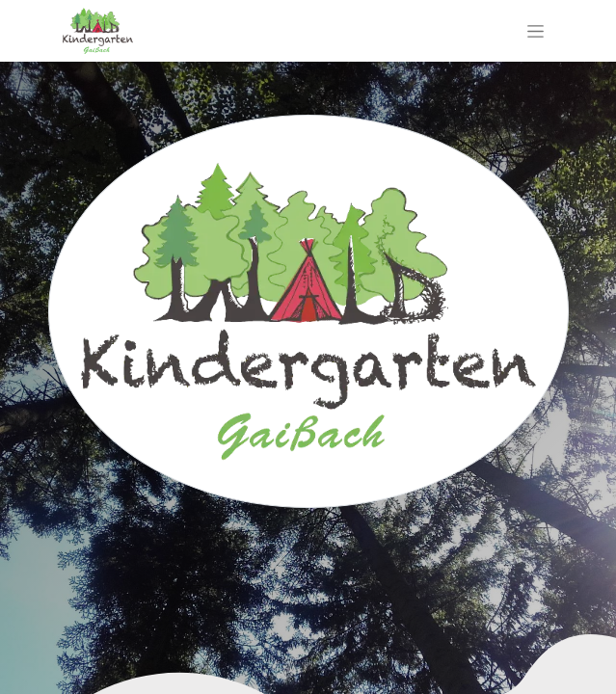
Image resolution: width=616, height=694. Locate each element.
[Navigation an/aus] (536, 31)
